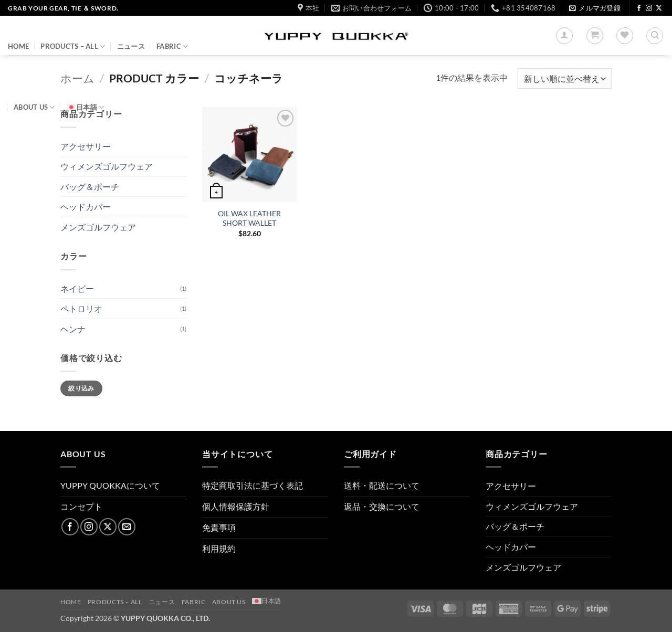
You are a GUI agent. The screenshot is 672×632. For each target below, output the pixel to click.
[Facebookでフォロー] (639, 8)
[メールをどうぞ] (127, 527)
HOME (18, 46)
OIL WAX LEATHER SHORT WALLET (249, 218)
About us (34, 107)
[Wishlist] (625, 36)
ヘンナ (73, 329)
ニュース (131, 46)
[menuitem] (85, 107)
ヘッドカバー (86, 207)
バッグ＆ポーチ (90, 187)
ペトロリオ (81, 308)
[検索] (655, 36)
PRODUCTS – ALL (73, 46)
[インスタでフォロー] (649, 8)
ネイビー (77, 288)
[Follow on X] (659, 8)
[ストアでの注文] (565, 78)
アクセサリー (86, 146)
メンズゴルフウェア (98, 227)
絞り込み (81, 388)
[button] (595, 8)
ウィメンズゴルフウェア (107, 166)
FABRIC (172, 46)
